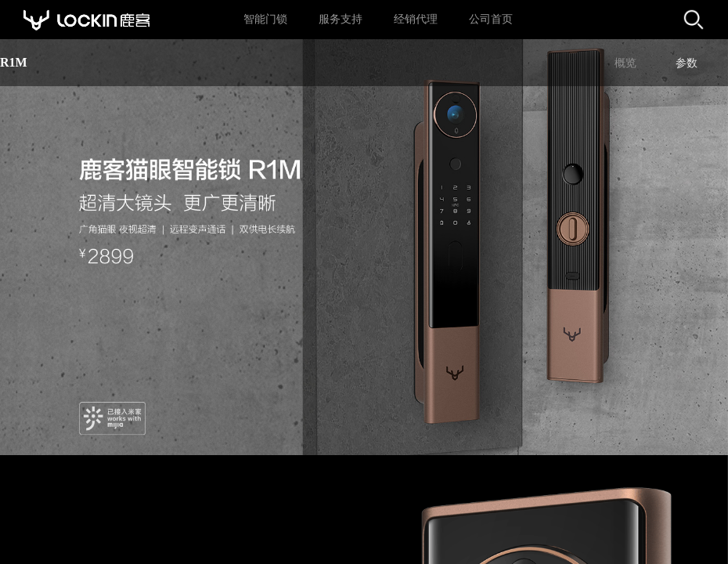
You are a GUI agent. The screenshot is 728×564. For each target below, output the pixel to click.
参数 (687, 63)
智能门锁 (265, 19)
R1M (14, 62)
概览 (625, 63)
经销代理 (416, 19)
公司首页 (491, 19)
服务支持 (341, 19)
